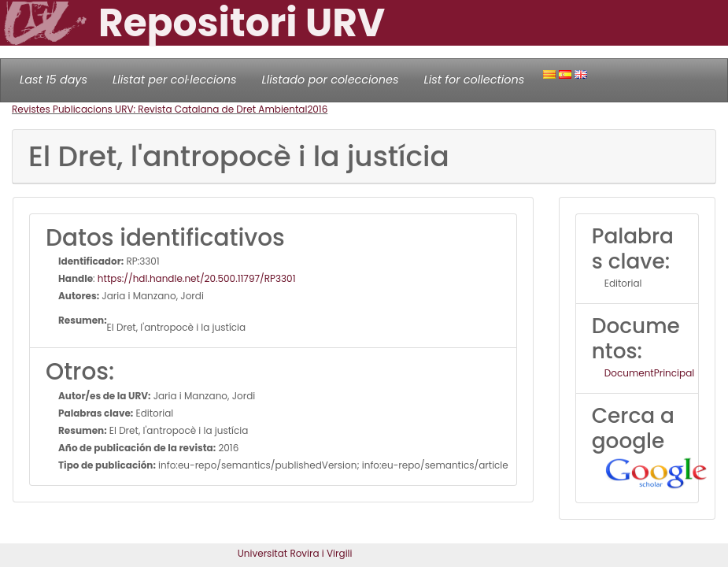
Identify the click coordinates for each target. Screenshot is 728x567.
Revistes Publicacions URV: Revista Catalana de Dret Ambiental (159, 109)
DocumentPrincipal (649, 373)
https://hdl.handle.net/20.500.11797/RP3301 (197, 278)
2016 (317, 109)
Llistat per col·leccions (175, 80)
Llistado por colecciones (331, 80)
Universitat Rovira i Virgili (295, 553)
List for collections (474, 80)
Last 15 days (54, 80)
